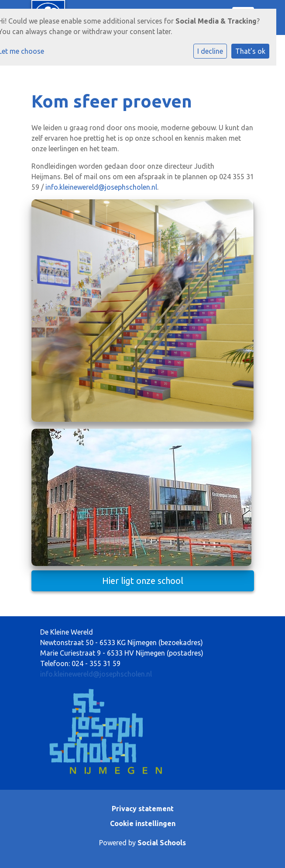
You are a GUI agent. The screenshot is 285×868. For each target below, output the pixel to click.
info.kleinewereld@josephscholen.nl (101, 187)
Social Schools (162, 843)
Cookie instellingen (143, 823)
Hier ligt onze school (143, 581)
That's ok (250, 51)
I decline (210, 51)
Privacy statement (143, 809)
